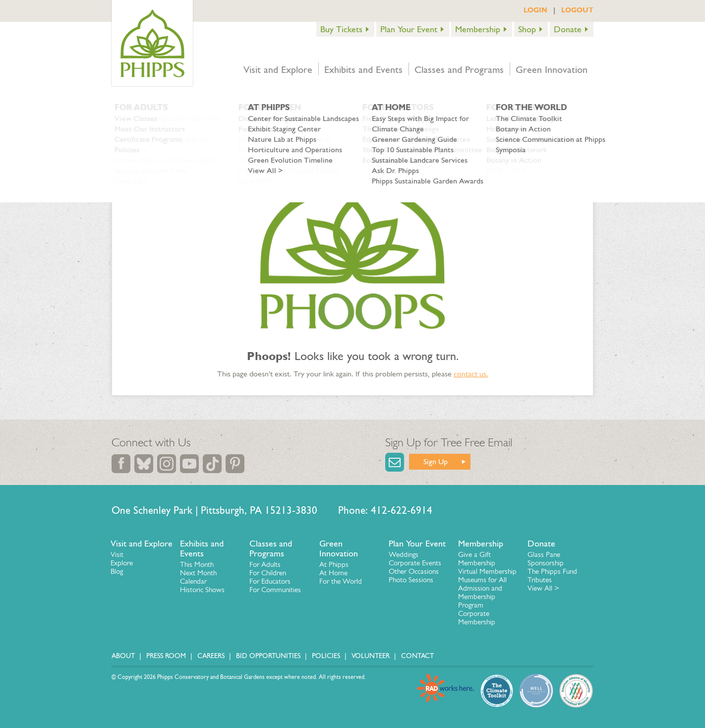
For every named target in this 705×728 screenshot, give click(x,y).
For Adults (265, 564)
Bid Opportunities (268, 656)
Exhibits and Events (363, 69)
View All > (543, 588)
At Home (333, 573)
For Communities (275, 590)
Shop (527, 29)
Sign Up (436, 461)
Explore (122, 563)
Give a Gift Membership (477, 559)
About (123, 656)
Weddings (404, 554)
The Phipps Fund (552, 571)
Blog (117, 571)
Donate (568, 29)
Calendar (193, 581)
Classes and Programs (459, 69)
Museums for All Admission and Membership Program (482, 592)
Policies (326, 656)
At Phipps (334, 564)
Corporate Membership (477, 618)
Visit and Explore (278, 69)
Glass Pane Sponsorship (546, 559)
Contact (417, 656)
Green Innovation (552, 69)
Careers (211, 656)
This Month (197, 564)
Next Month (198, 573)
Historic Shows (202, 590)
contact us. (471, 374)
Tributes (540, 580)
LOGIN (535, 10)
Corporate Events (415, 563)
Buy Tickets (341, 29)
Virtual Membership (487, 571)
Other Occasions (414, 571)
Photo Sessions (411, 580)
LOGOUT (577, 10)
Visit (117, 554)
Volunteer (371, 656)
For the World (341, 581)
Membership (478, 29)
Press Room (166, 656)
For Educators (270, 581)
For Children (268, 573)
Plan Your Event (409, 29)
